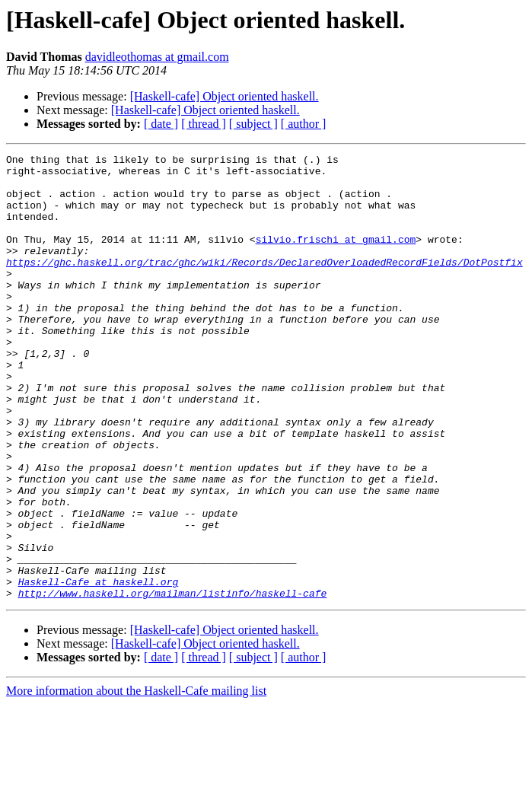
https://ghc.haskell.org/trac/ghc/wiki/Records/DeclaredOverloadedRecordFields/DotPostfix (264, 285)
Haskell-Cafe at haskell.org (99, 668)
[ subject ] (253, 124)
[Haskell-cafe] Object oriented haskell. (225, 96)
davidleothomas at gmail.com (157, 57)
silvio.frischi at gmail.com (336, 257)
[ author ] (304, 124)
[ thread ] (204, 124)
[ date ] (161, 124)
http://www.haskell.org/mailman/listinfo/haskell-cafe (173, 682)
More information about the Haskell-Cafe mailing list (136, 780)
